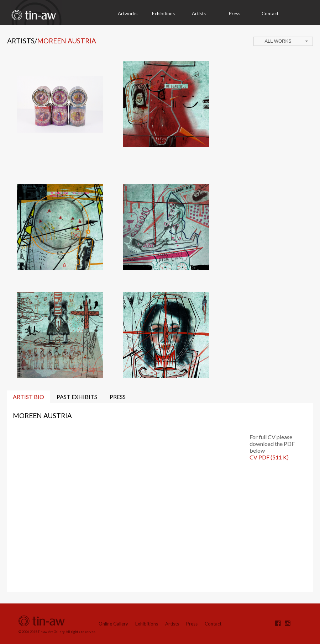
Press (235, 14)
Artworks (128, 14)
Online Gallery (113, 624)
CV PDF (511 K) (269, 457)
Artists (199, 14)
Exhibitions (163, 14)
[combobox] (283, 41)
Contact (270, 14)
